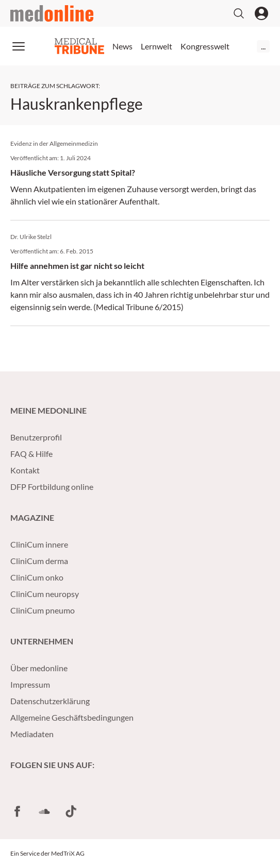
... (263, 46)
